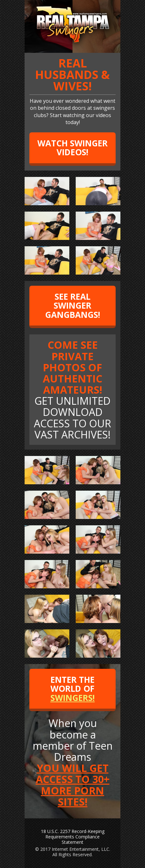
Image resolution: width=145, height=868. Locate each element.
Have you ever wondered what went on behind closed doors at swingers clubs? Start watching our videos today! (72, 92)
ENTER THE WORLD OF (73, 689)
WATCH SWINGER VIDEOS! (72, 148)
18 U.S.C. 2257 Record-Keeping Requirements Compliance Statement (73, 837)
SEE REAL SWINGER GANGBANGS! (73, 306)
